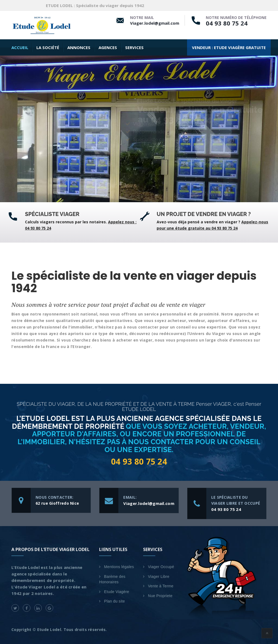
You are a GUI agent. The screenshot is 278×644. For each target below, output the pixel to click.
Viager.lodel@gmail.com (155, 23)
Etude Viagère (116, 592)
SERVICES (134, 47)
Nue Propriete (160, 596)
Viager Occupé (161, 567)
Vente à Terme (161, 586)
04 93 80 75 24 (227, 23)
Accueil (20, 47)
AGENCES (108, 47)
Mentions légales (119, 567)
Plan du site (114, 601)
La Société (48, 47)
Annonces (79, 47)
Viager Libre (159, 577)
